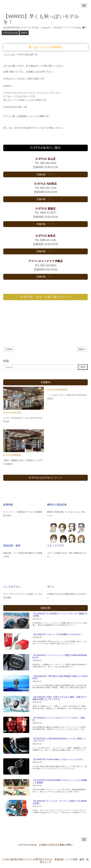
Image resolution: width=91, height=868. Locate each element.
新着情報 (8, 505)
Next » (82, 349)
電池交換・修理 (12, 545)
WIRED (24, 33)
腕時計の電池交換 (57, 505)
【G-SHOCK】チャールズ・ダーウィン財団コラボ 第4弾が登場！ (59, 802)
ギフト (51, 587)
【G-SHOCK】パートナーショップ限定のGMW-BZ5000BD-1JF (60, 656)
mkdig (78, 28)
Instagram (46, 28)
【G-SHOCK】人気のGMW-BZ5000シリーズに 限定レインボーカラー (59, 740)
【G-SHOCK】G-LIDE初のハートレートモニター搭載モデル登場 (60, 615)
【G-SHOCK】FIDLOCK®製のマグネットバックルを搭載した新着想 (60, 781)
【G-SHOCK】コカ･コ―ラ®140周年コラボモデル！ (57, 634)
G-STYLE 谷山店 (30, 28)
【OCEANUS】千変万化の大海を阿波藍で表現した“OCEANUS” (60, 677)
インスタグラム (12, 587)
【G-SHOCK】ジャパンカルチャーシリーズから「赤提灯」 (59, 719)
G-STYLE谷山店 (12, 413)
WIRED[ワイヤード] (63, 28)
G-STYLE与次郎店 (57, 390)
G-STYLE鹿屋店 (12, 455)
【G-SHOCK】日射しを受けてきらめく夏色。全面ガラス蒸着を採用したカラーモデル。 (60, 698)
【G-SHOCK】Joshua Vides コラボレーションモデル (58, 759)
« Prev (9, 349)
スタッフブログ (56, 545)
